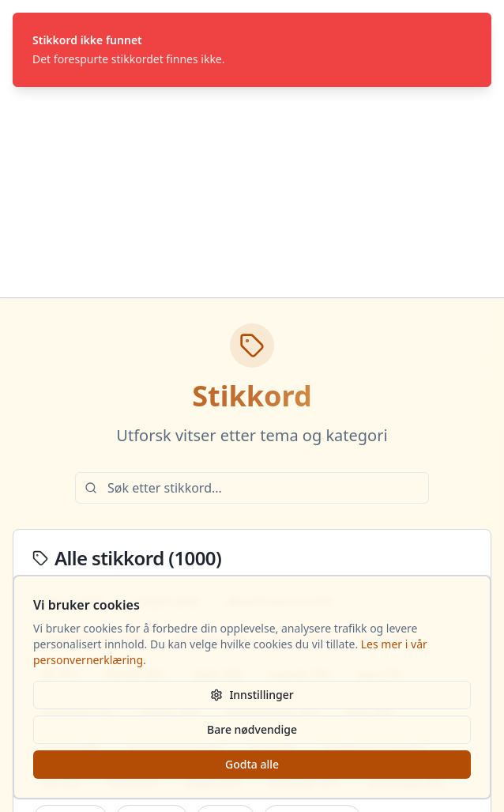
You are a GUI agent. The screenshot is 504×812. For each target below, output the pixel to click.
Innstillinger (252, 695)
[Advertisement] (252, 179)
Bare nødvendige (252, 729)
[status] (252, 50)
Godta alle (252, 764)
